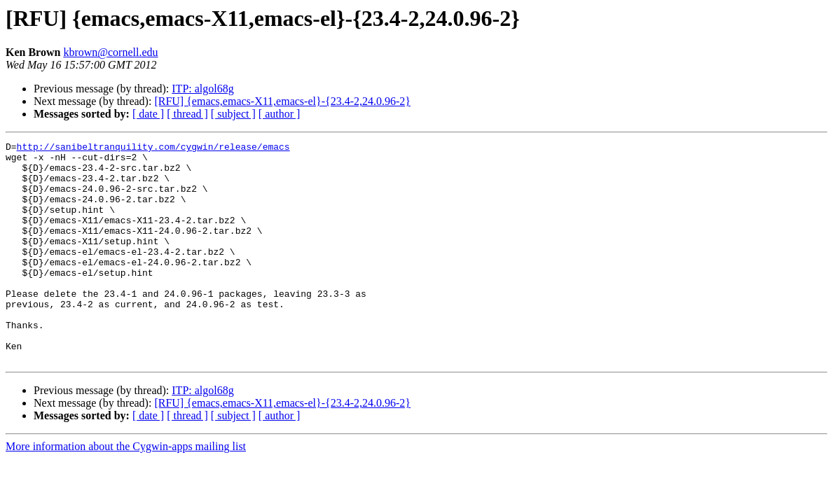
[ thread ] (187, 114)
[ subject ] (233, 114)
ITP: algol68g (202, 89)
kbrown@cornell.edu (110, 52)
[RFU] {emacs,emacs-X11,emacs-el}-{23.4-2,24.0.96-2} (282, 101)
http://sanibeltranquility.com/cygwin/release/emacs (153, 148)
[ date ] (148, 114)
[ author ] (280, 114)
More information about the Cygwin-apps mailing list (126, 490)
